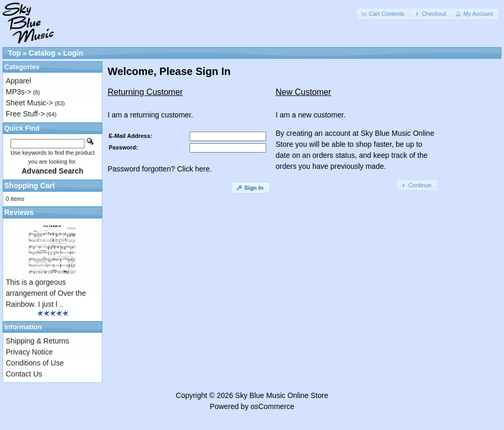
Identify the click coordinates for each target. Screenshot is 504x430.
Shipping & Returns (38, 341)
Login (73, 53)
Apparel (18, 81)
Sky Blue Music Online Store (282, 395)
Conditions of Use (35, 363)
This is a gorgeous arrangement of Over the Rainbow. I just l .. (46, 293)
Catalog (42, 53)
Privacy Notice (29, 352)
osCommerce (272, 406)
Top (14, 53)
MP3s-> (19, 92)
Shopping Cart (29, 186)
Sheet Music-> (29, 103)
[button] (383, 14)
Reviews (19, 212)
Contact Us (24, 374)
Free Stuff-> (25, 114)
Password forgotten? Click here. (160, 169)
